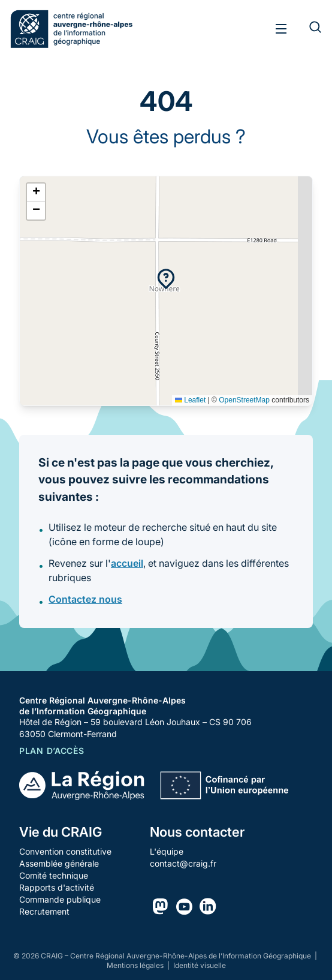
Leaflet (190, 400)
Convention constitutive (65, 851)
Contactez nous (85, 599)
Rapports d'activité (57, 887)
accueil (127, 563)
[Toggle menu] (281, 29)
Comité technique (54, 875)
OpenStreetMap (244, 400)
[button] (166, 279)
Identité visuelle (200, 965)
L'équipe (167, 851)
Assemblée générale (59, 863)
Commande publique (60, 899)
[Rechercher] (308, 29)
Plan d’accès (52, 751)
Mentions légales (136, 965)
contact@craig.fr (183, 863)
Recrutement (44, 911)
